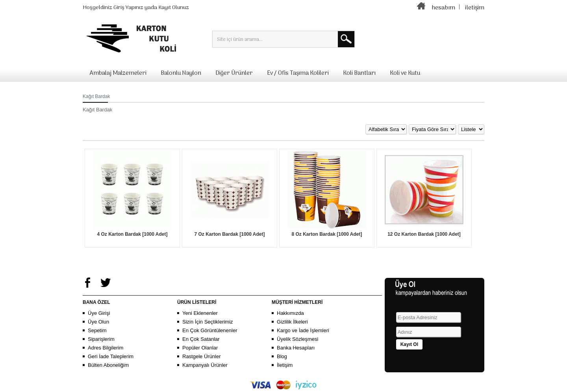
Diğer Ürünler (234, 73)
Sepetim (97, 330)
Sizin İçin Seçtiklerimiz (208, 322)
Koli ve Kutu (405, 73)
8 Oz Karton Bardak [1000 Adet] (327, 234)
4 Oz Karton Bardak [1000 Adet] (132, 234)
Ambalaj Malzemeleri (118, 73)
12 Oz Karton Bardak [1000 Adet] (424, 234)
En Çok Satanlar (201, 339)
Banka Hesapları (296, 348)
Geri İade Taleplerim (111, 356)
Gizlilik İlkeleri (292, 322)
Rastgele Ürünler (202, 356)
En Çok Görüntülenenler (210, 330)
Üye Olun (98, 322)
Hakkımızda (290, 313)
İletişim (285, 365)
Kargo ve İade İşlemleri (303, 330)
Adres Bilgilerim (106, 348)
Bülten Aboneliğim (108, 365)
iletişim (475, 8)
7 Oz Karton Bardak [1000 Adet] (230, 234)
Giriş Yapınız (128, 8)
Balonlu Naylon (181, 73)
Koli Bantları (359, 73)
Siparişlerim (101, 339)
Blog (282, 356)
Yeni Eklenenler (200, 313)
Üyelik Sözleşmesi (297, 339)
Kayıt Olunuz (174, 8)
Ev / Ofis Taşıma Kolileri (298, 73)
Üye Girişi (99, 313)
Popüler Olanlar (200, 348)
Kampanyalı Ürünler (205, 365)
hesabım (443, 8)
